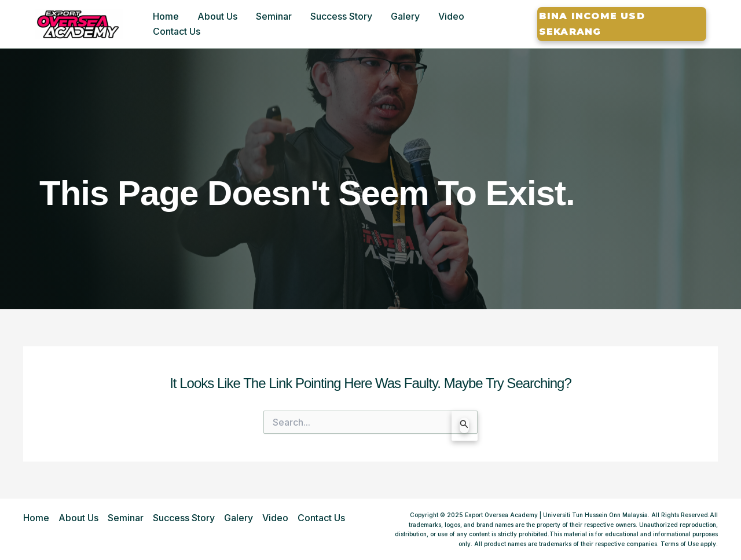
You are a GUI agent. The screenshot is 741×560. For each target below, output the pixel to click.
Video (451, 16)
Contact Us (177, 31)
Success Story (341, 16)
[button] (622, 24)
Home (166, 16)
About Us (217, 16)
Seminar (274, 16)
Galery (405, 16)
